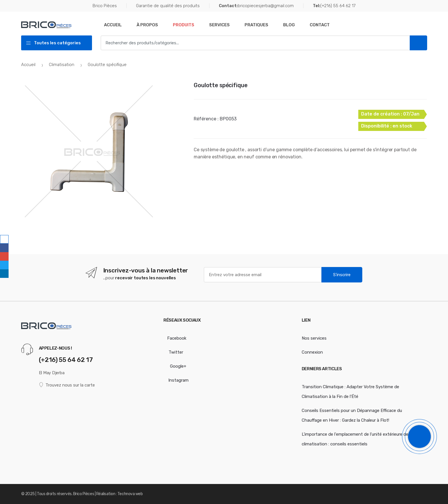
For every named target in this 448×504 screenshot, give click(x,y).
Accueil (113, 25)
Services (219, 25)
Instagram (176, 380)
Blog (289, 25)
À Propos (147, 25)
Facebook (175, 338)
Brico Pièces (105, 6)
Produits (184, 25)
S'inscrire (342, 275)
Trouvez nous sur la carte (67, 385)
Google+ (175, 366)
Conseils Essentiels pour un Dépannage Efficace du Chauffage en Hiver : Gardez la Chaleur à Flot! (352, 415)
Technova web (130, 494)
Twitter (173, 352)
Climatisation (62, 65)
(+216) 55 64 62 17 (334, 6)
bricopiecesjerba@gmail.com (256, 6)
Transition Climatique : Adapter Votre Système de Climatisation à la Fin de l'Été (350, 392)
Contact (320, 25)
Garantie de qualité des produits (168, 6)
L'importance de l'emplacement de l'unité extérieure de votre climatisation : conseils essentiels (361, 439)
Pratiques (256, 25)
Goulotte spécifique (220, 85)
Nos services (314, 338)
